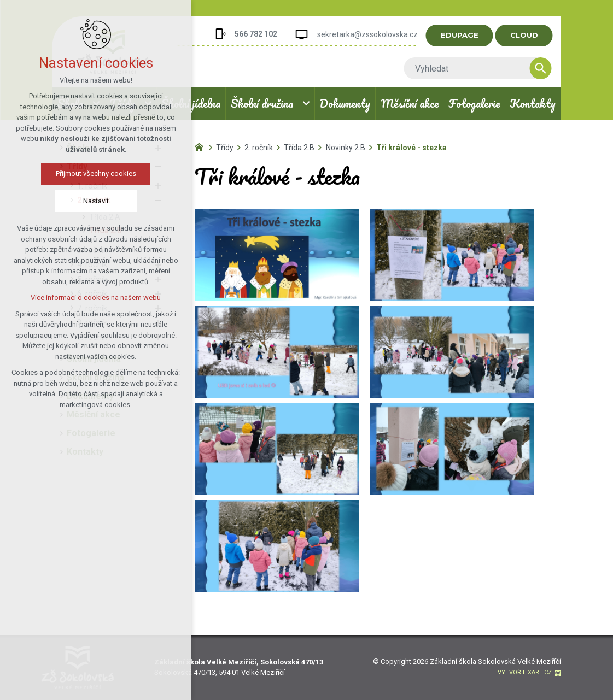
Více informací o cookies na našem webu (96, 298)
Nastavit (96, 201)
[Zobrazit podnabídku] (306, 104)
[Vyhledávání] (541, 68)
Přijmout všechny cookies (96, 173)
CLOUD (524, 35)
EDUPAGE (460, 35)
